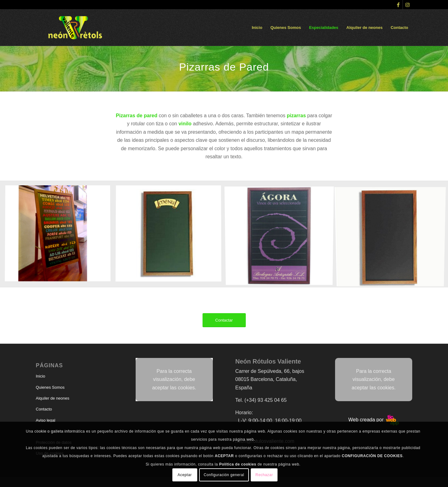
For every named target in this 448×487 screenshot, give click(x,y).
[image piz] (171, 236)
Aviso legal (46, 420)
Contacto (44, 409)
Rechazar (264, 475)
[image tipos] (60, 236)
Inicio (40, 376)
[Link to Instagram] (408, 5)
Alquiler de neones (53, 398)
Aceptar (185, 475)
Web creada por (373, 420)
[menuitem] (257, 28)
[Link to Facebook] (398, 5)
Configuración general (224, 475)
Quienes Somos (50, 387)
